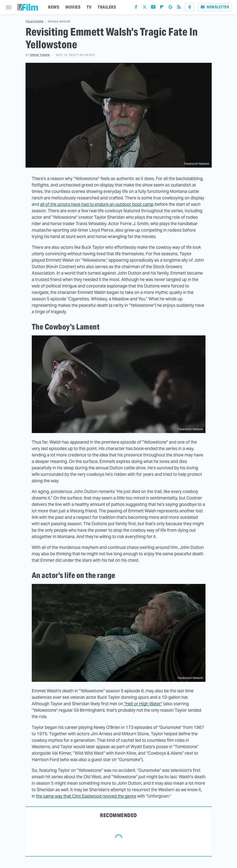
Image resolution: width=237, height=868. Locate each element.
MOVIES (73, 7)
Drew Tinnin (40, 55)
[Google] (170, 8)
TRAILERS (107, 7)
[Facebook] (136, 8)
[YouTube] (153, 8)
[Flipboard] (162, 8)
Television (34, 22)
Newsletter (215, 7)
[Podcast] (190, 7)
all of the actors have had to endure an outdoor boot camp (97, 204)
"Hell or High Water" (143, 704)
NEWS (54, 7)
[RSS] (179, 8)
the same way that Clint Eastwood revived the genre (86, 796)
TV (89, 7)
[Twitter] (145, 8)
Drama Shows (59, 22)
